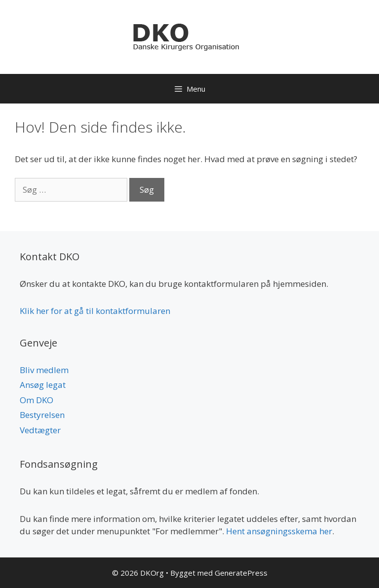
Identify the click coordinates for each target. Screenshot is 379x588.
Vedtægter (40, 430)
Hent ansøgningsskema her (279, 531)
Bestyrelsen (42, 415)
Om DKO (37, 400)
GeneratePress (241, 573)
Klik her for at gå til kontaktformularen (95, 311)
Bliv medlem (44, 370)
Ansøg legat (43, 385)
